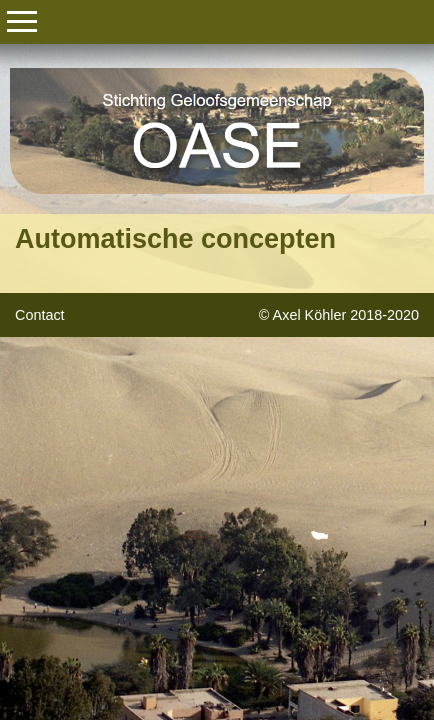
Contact (40, 315)
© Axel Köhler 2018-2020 (339, 315)
